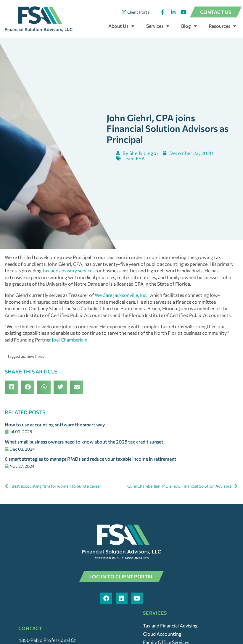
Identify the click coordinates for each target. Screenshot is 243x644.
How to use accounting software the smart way (55, 434)
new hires (35, 366)
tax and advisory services (69, 280)
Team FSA (135, 168)
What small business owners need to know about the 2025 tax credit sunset (84, 451)
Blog (189, 26)
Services (158, 26)
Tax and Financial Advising (170, 635)
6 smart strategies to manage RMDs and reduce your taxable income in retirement (91, 468)
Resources (222, 26)
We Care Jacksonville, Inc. (121, 304)
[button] (11, 397)
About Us (121, 26)
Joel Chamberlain (70, 349)
